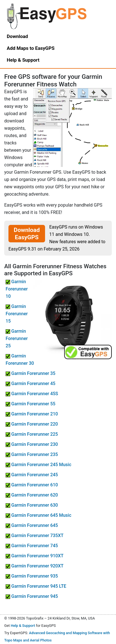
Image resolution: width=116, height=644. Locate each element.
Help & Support (23, 626)
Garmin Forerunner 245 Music (38, 465)
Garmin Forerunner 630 (32, 505)
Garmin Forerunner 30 (20, 360)
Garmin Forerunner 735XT (35, 535)
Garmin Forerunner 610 (32, 485)
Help (23, 60)
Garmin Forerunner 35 (31, 373)
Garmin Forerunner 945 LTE (36, 586)
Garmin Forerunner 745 (32, 546)
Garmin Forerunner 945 (32, 596)
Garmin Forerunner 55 (31, 404)
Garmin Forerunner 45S (32, 394)
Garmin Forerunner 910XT (35, 556)
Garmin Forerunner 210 (32, 414)
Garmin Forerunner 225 (32, 434)
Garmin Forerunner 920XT (35, 566)
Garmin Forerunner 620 (32, 495)
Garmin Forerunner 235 (32, 454)
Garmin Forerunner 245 (32, 475)
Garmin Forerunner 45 (31, 384)
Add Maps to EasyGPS (31, 48)
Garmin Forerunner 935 (32, 576)
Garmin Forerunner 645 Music (38, 515)
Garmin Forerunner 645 (32, 525)
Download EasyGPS (27, 234)
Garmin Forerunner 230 (32, 444)
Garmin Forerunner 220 (32, 424)
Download (17, 36)
